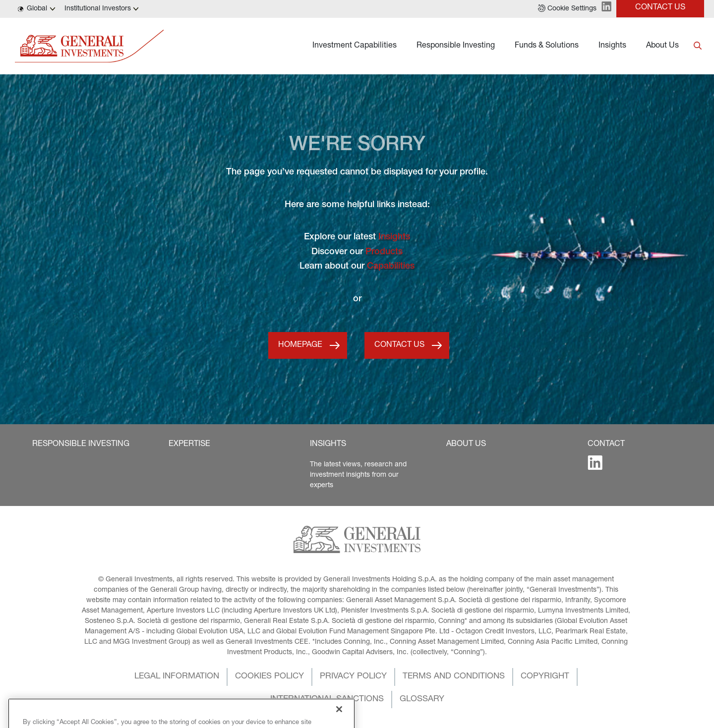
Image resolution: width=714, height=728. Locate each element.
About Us (662, 46)
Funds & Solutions (547, 46)
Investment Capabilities (355, 46)
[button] (567, 9)
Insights (612, 46)
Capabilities (391, 267)
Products (384, 252)
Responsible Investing (456, 46)
